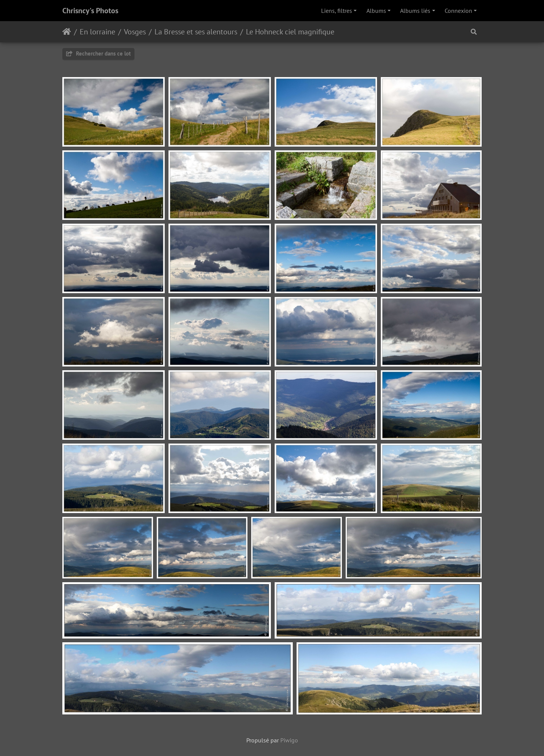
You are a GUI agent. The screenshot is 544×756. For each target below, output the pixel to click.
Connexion (458, 11)
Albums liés (415, 11)
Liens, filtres (337, 11)
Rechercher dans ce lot (98, 53)
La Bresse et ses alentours (196, 32)
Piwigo (289, 740)
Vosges (135, 32)
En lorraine (97, 32)
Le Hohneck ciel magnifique (290, 32)
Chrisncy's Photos (90, 11)
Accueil (67, 32)
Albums (376, 11)
